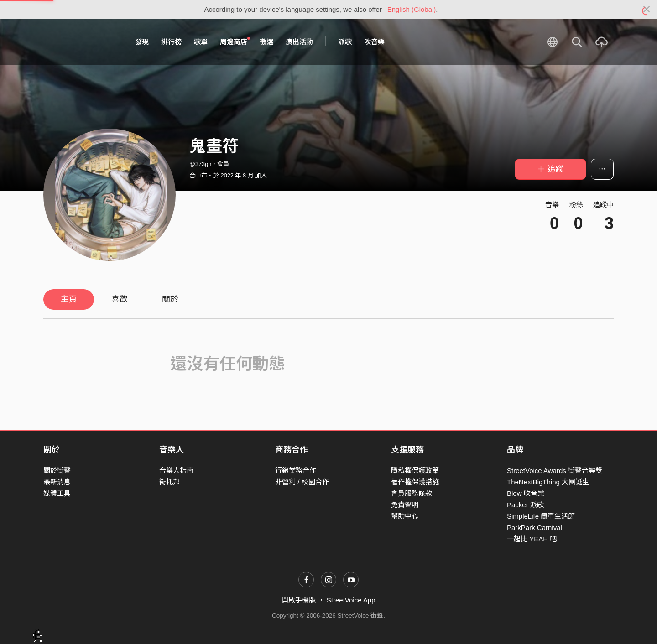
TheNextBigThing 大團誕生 (548, 482)
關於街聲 (57, 470)
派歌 (345, 42)
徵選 (266, 42)
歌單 (201, 42)
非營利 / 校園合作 (302, 482)
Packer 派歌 (525, 505)
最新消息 (57, 482)
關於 (170, 299)
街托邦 (169, 482)
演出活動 (299, 42)
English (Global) (412, 9)
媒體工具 (57, 493)
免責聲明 (405, 505)
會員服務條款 (412, 493)
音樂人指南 (176, 470)
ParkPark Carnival (534, 527)
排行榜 (171, 42)
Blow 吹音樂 (526, 493)
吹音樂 (374, 42)
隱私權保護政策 (415, 470)
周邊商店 (235, 42)
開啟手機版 (299, 600)
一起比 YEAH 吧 (532, 539)
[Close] (647, 10)
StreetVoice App (351, 600)
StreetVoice (81, 42)
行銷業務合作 (296, 470)
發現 (142, 42)
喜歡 (120, 299)
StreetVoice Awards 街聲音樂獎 (555, 470)
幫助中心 (405, 516)
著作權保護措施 (415, 482)
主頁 (69, 299)
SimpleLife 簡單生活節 (541, 516)
